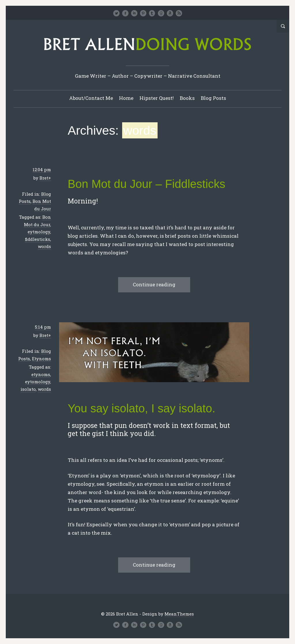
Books (187, 98)
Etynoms (41, 359)
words (44, 246)
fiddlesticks (37, 239)
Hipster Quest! (157, 98)
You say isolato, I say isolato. (141, 408)
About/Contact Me (91, 98)
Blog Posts (213, 98)
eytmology (39, 232)
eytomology (38, 382)
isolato (28, 389)
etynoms (41, 374)
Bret (44, 178)
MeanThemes (179, 614)
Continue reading (154, 284)
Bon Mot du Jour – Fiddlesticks (146, 184)
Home (126, 98)
